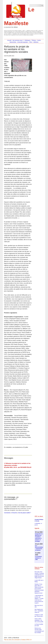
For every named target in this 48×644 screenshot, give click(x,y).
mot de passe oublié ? (24, 513)
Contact (23, 640)
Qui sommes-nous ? (18, 40)
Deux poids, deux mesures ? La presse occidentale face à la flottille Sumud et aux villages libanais (39, 575)
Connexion (7, 513)
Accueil (9, 40)
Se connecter (16, 640)
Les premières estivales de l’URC (38, 558)
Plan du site (8, 640)
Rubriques (27, 40)
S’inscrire (14, 513)
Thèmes (34, 40)
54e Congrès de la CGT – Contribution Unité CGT (39, 611)
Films (31, 42)
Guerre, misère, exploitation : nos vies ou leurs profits (39, 620)
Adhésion (36, 42)
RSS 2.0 (29, 640)
